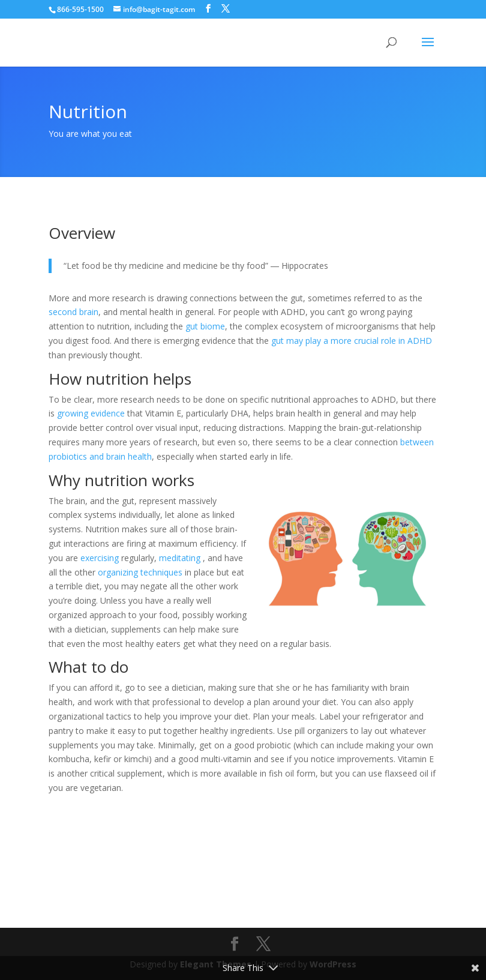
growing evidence (91, 413)
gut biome (205, 326)
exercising (100, 558)
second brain (73, 312)
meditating (180, 558)
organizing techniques (140, 572)
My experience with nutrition (144, 846)
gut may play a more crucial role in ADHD (352, 341)
